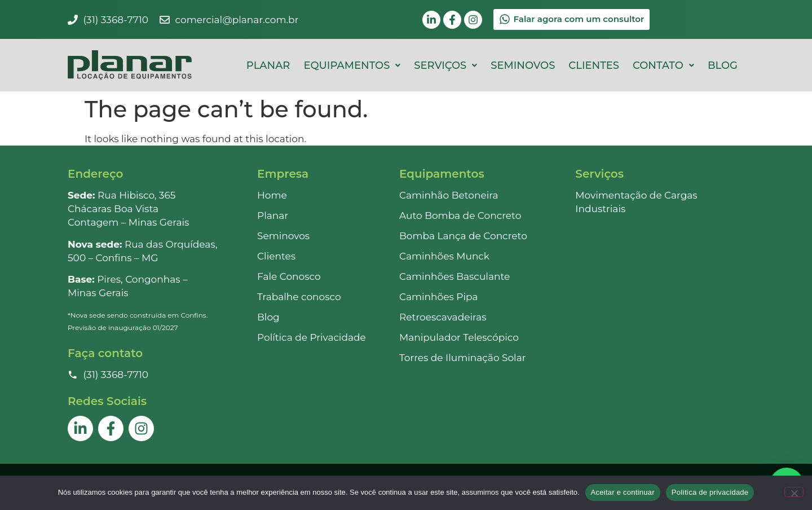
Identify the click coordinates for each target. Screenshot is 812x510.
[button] (352, 65)
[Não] (794, 492)
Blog (723, 65)
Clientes (594, 65)
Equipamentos (352, 65)
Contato (663, 65)
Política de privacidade (710, 492)
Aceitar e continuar (623, 492)
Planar (268, 65)
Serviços (445, 65)
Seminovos (523, 65)
